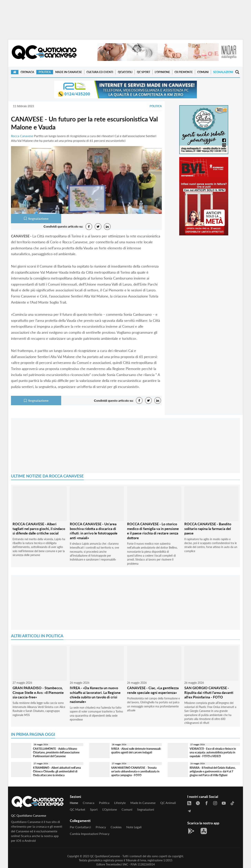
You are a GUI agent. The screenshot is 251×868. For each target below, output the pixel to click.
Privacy (101, 827)
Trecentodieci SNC (117, 864)
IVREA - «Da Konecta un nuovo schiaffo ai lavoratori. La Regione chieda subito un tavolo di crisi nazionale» (95, 695)
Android (30, 840)
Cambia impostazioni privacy (90, 834)
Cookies (116, 827)
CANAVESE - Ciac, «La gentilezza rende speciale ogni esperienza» (153, 690)
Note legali (134, 827)
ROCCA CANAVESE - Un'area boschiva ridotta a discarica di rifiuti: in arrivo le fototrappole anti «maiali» (94, 531)
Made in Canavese (69, 72)
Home (74, 803)
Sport (94, 809)
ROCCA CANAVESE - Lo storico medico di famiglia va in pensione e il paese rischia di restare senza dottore (153, 531)
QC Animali (168, 803)
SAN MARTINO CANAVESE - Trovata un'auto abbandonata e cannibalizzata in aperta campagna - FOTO (135, 771)
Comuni (203, 72)
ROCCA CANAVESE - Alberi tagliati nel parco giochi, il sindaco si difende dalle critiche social (39, 528)
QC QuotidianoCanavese (105, 856)
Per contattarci (80, 827)
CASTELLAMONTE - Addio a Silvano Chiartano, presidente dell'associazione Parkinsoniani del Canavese (56, 752)
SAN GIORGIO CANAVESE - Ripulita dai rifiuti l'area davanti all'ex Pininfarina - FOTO (209, 692)
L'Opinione (162, 72)
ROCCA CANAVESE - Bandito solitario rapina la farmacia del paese (208, 528)
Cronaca (27, 72)
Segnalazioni (223, 72)
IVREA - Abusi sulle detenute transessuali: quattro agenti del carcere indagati (136, 750)
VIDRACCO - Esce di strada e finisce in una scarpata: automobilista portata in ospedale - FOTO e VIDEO (213, 752)
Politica (45, 72)
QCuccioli (125, 72)
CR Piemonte (184, 72)
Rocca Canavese (22, 136)
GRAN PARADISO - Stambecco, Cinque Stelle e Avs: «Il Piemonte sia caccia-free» (38, 692)
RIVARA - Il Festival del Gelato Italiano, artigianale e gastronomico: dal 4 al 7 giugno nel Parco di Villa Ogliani (213, 771)
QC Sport (144, 72)
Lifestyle (120, 803)
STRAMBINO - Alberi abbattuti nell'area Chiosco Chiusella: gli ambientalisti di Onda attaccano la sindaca (57, 771)
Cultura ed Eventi (100, 72)
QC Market (78, 809)
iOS (19, 840)
